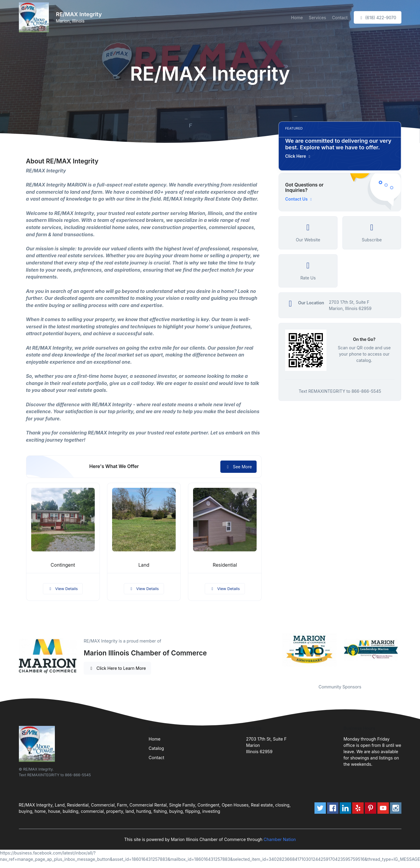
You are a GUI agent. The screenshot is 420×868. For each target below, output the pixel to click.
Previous (274, 649)
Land (144, 565)
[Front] (35, 17)
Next (406, 649)
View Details (63, 589)
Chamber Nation (280, 839)
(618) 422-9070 (378, 18)
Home (297, 18)
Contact (340, 18)
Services (317, 18)
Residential (225, 565)
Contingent (63, 565)
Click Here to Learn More (117, 668)
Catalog (156, 748)
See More (238, 467)
